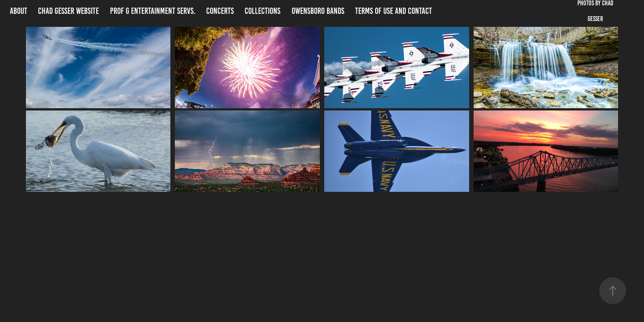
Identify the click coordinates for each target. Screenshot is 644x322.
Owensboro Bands (318, 11)
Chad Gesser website (68, 11)
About (19, 11)
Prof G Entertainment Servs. (153, 11)
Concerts (220, 11)
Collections (263, 11)
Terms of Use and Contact (394, 11)
